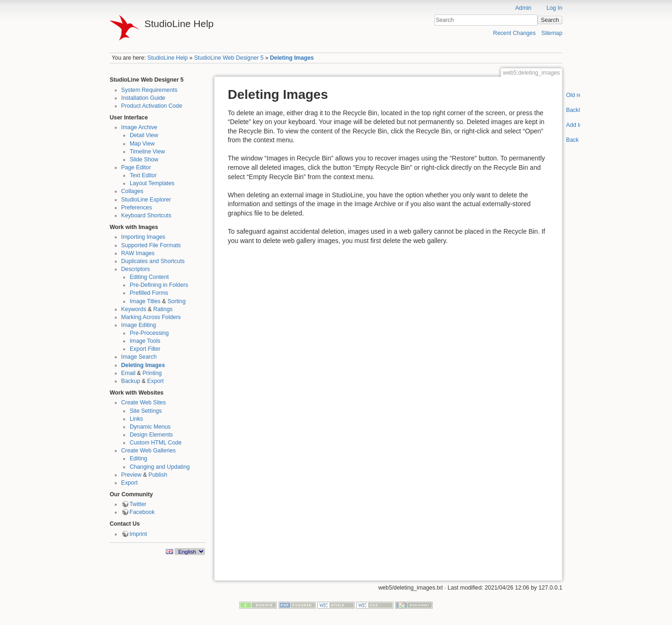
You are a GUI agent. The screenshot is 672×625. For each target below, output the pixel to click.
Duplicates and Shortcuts (153, 261)
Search (550, 20)
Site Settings (146, 411)
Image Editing (139, 325)
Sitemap (552, 33)
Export (155, 381)
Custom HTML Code (156, 443)
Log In (554, 8)
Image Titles (145, 301)
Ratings (163, 309)
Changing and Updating (160, 467)
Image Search (139, 357)
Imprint (138, 534)
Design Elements (151, 435)
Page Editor (136, 167)
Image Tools (145, 341)
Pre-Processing (149, 333)
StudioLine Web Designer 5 (229, 58)
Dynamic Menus (150, 427)
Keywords (134, 309)
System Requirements (150, 90)
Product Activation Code (152, 106)
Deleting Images (292, 58)
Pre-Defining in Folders (159, 285)
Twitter (138, 504)
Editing (138, 458)
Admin (523, 8)
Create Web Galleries (149, 451)
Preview (132, 475)
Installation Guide (143, 98)
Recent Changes (514, 33)
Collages (133, 191)
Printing (152, 373)
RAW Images (138, 253)
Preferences (137, 208)
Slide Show (144, 160)
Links (136, 419)
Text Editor (143, 175)
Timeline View (147, 152)
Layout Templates (152, 183)
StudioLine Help (168, 58)
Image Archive (140, 127)
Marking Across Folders (151, 317)
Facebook (142, 512)
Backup (131, 381)
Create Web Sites (144, 403)
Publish (158, 475)
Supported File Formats (151, 245)
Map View (142, 144)
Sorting (177, 301)
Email (129, 373)
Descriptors (136, 269)
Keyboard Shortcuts (147, 215)
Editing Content (149, 277)
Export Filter (145, 349)
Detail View (144, 135)
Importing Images (143, 237)
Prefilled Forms (149, 293)
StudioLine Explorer (146, 200)
